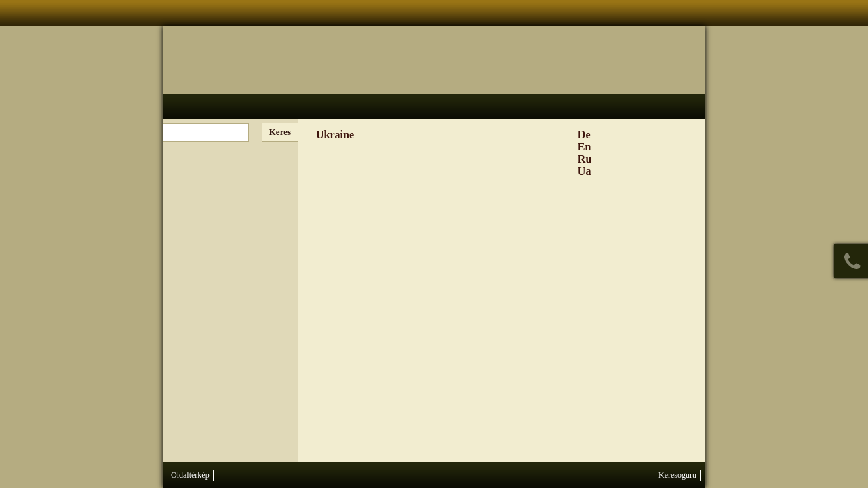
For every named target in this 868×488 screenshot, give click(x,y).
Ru (585, 159)
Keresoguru (677, 475)
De (584, 135)
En (585, 147)
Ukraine (335, 135)
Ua (585, 171)
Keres (280, 132)
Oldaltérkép (190, 475)
